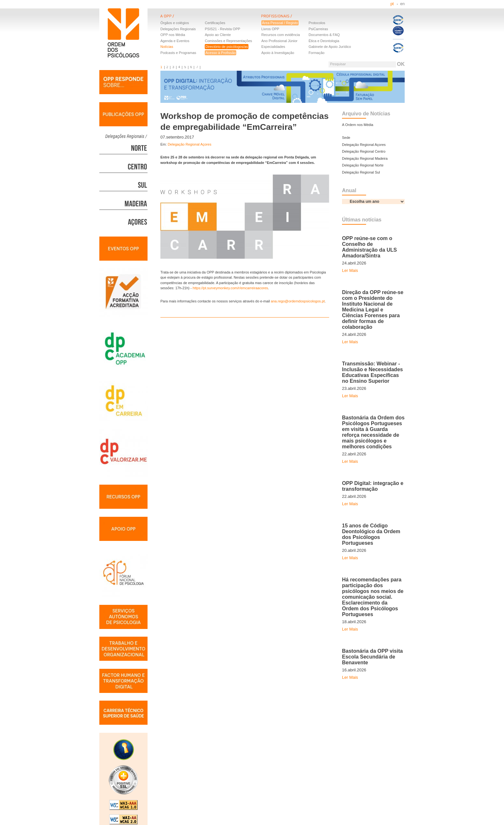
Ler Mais (350, 270)
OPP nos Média (173, 35)
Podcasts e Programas (178, 53)
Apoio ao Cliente (218, 35)
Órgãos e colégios (175, 23)
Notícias (167, 47)
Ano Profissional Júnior (279, 41)
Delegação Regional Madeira (365, 158)
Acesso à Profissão (221, 53)
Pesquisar (338, 64)
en (402, 4)
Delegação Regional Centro (364, 151)
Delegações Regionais (178, 29)
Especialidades (273, 47)
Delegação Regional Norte (363, 165)
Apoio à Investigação (278, 53)
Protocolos (317, 23)
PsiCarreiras (318, 29)
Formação (317, 53)
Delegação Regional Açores (190, 144)
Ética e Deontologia (324, 41)
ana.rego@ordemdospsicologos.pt (298, 301)
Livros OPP (270, 29)
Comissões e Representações (228, 41)
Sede (346, 138)
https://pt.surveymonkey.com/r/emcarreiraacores (230, 288)
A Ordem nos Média (358, 125)
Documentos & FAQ (324, 35)
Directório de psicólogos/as (227, 47)
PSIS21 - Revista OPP (222, 29)
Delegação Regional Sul (361, 172)
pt (392, 4)
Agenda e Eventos (175, 41)
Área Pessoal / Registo (280, 23)
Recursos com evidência (281, 35)
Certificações (215, 23)
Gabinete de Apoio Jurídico (330, 47)
